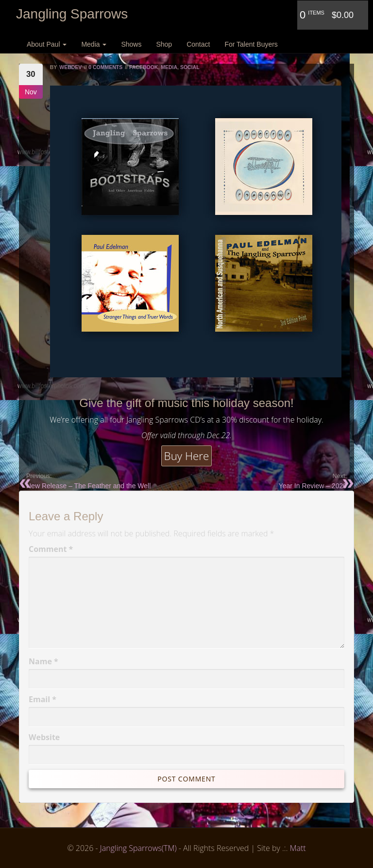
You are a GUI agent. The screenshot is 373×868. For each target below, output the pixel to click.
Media (94, 44)
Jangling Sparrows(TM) (138, 848)
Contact (198, 44)
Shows (131, 44)
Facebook (144, 67)
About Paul (47, 44)
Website (44, 737)
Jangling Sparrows (72, 14)
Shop (164, 44)
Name (43, 661)
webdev (70, 67)
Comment (51, 549)
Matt (298, 848)
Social (190, 67)
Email (42, 699)
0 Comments (105, 67)
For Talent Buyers (251, 44)
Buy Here (187, 456)
